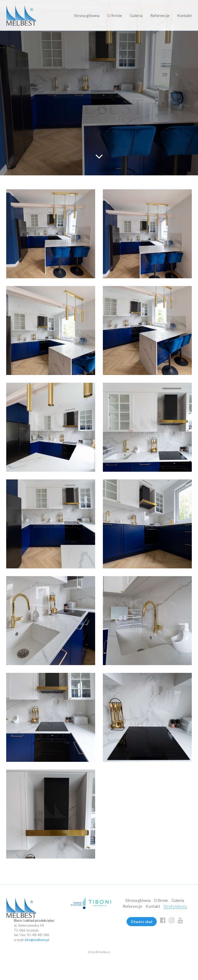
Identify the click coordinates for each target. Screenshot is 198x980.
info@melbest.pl (37, 940)
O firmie (115, 15)
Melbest (21, 15)
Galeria (136, 15)
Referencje (160, 15)
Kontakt (184, 15)
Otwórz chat (142, 922)
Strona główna (87, 15)
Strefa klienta (175, 906)
